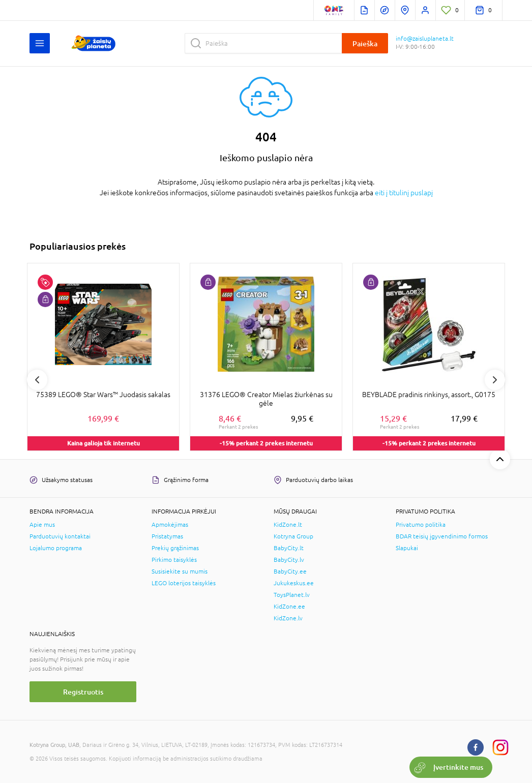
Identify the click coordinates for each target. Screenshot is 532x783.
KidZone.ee (289, 607)
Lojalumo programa (56, 548)
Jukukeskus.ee (294, 583)
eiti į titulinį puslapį (404, 193)
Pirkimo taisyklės (174, 560)
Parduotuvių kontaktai (60, 536)
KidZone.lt (288, 525)
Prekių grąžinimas (175, 548)
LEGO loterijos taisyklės (184, 583)
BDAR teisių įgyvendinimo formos (442, 536)
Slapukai (407, 548)
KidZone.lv (288, 618)
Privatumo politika (421, 525)
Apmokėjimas (170, 525)
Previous (37, 380)
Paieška (365, 43)
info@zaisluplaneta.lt (425, 39)
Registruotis (83, 692)
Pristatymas (167, 536)
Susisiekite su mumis (180, 571)
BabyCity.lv (289, 560)
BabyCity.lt (289, 548)
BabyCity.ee (290, 571)
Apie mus (42, 525)
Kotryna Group (293, 536)
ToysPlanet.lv (292, 595)
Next (495, 380)
